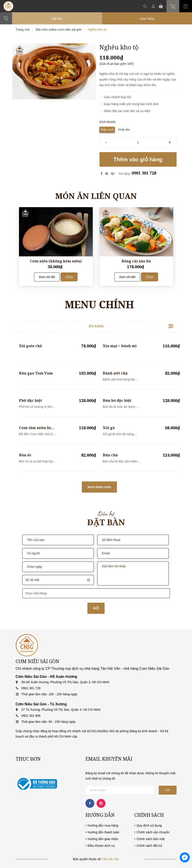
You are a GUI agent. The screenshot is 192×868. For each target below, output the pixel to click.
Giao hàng (147, 19)
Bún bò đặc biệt (117, 400)
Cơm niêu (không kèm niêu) (56, 261)
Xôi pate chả (31, 346)
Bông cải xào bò (136, 261)
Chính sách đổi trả (149, 846)
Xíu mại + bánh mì (120, 346)
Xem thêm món (99, 487)
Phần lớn (124, 130)
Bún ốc (25, 455)
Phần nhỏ (107, 130)
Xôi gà (109, 428)
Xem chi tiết (47, 277)
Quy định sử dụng (149, 825)
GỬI (96, 608)
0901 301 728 (144, 173)
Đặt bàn (57, 19)
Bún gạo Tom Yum (36, 373)
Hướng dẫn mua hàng (103, 825)
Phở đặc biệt (31, 400)
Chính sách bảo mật (151, 839)
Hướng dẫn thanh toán (103, 832)
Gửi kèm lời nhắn (133, 573)
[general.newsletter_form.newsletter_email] (120, 790)
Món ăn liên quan (96, 196)
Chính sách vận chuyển (153, 832)
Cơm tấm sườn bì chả (35, 428)
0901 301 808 (31, 716)
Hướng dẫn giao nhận (103, 839)
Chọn (69, 277)
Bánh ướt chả (115, 373)
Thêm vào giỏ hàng (138, 159)
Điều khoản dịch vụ (101, 846)
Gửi (168, 790)
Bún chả (110, 455)
